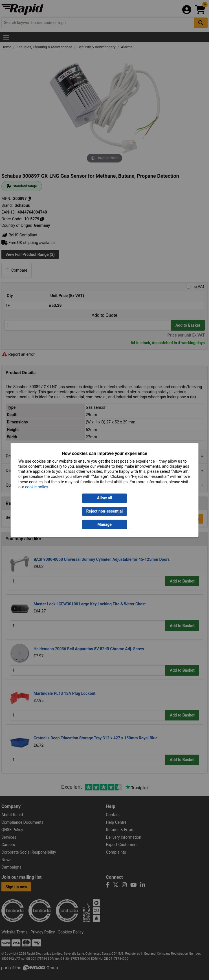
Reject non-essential (104, 511)
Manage (104, 524)
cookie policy (37, 487)
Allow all (104, 498)
